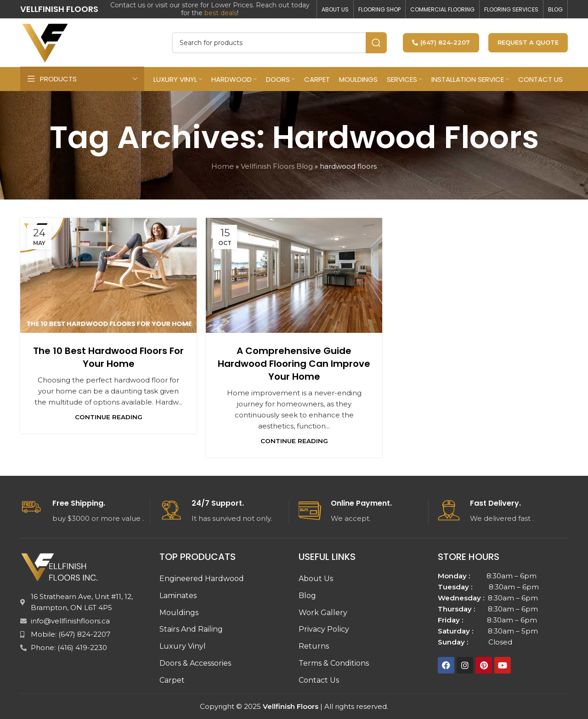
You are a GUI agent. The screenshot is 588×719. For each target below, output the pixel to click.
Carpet (172, 680)
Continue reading (109, 417)
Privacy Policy (324, 629)
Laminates (178, 596)
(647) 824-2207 (441, 42)
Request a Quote (528, 42)
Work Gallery (323, 613)
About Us (316, 579)
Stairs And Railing (191, 629)
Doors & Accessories (195, 663)
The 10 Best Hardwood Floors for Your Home (108, 357)
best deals (221, 13)
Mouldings (179, 613)
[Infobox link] (85, 511)
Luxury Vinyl (183, 646)
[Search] (279, 43)
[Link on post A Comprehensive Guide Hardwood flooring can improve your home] (294, 275)
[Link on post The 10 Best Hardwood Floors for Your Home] (108, 275)
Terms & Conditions (334, 663)
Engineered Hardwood (202, 579)
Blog (307, 596)
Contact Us (319, 680)
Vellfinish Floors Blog (277, 166)
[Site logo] (45, 42)
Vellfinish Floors (291, 706)
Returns (314, 646)
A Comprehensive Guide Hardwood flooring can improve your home (294, 364)
